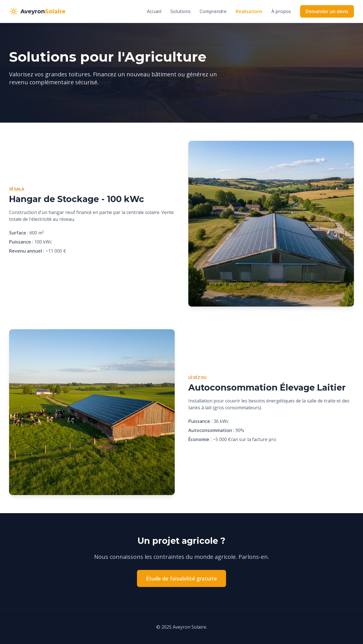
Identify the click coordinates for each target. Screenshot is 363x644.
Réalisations (249, 11)
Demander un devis (327, 11)
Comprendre (213, 11)
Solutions (181, 11)
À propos (281, 11)
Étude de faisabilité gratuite (181, 578)
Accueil (154, 11)
